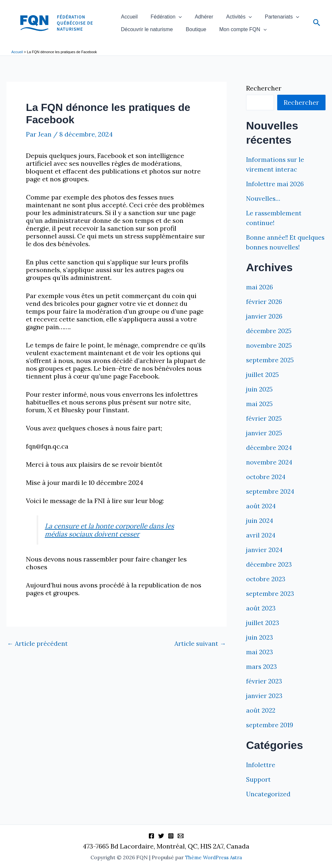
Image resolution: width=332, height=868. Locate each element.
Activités (214, 14)
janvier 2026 (265, 326)
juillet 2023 (263, 632)
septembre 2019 (270, 735)
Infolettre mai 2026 (275, 184)
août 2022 (261, 720)
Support (259, 789)
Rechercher (264, 88)
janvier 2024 (265, 559)
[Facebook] (151, 836)
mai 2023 (260, 662)
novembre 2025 (269, 355)
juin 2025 (260, 399)
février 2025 (264, 428)
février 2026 (264, 311)
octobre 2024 (266, 486)
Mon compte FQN (225, 32)
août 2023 (261, 618)
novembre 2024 (270, 472)
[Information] (181, 836)
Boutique (185, 32)
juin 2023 (260, 647)
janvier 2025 (265, 443)
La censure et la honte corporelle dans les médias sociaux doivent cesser (114, 530)
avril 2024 (261, 545)
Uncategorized (269, 804)
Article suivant (200, 643)
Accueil (126, 14)
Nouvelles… (264, 198)
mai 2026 (260, 297)
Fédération (156, 14)
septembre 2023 (271, 603)
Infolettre (261, 774)
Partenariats (250, 14)
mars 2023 (262, 676)
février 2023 (264, 691)
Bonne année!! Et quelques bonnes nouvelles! (272, 247)
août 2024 (261, 516)
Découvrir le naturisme (143, 32)
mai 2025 (260, 413)
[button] (168, 14)
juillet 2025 (263, 384)
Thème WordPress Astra (213, 858)
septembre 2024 (271, 501)
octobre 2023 (266, 589)
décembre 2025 (269, 340)
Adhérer (186, 14)
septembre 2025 (270, 370)
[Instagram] (171, 836)
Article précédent (38, 643)
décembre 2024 (270, 457)
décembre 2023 (269, 574)
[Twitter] (161, 836)
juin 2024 (260, 530)
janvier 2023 (265, 705)
